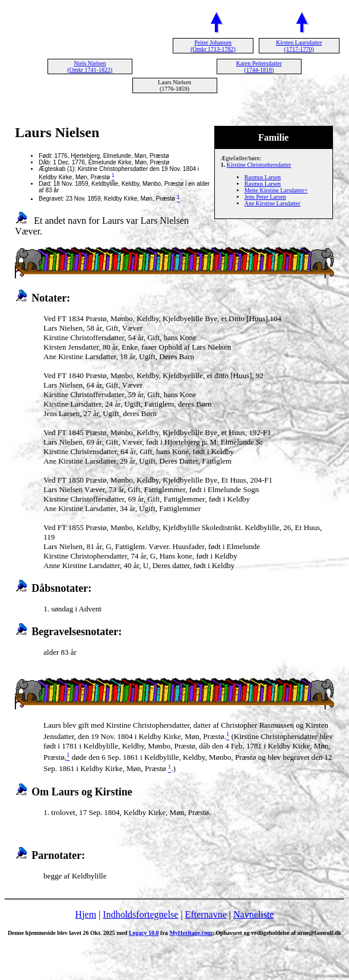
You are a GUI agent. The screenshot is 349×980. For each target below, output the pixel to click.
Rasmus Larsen (263, 177)
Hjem (86, 914)
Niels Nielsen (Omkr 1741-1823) (90, 66)
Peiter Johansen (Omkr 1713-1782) (213, 46)
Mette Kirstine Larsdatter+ (276, 190)
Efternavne (206, 914)
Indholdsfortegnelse (140, 914)
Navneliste (253, 914)
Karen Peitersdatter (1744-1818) (259, 66)
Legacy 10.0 (144, 933)
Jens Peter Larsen (265, 197)
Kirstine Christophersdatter (259, 165)
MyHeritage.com (191, 933)
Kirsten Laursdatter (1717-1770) (299, 46)
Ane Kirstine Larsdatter (272, 203)
